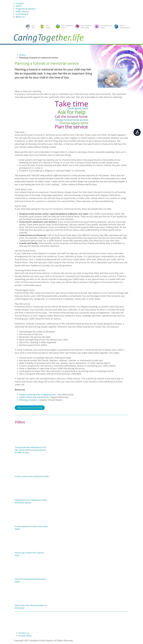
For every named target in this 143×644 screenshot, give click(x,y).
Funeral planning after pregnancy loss (38, 395)
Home (18, 6)
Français (20, 3)
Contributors (22, 14)
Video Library (22, 11)
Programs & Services (26, 9)
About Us (20, 17)
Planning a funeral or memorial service (39, 58)
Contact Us (24, 633)
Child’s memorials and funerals (34, 397)
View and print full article (30, 408)
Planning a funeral (28, 400)
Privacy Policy (25, 636)
